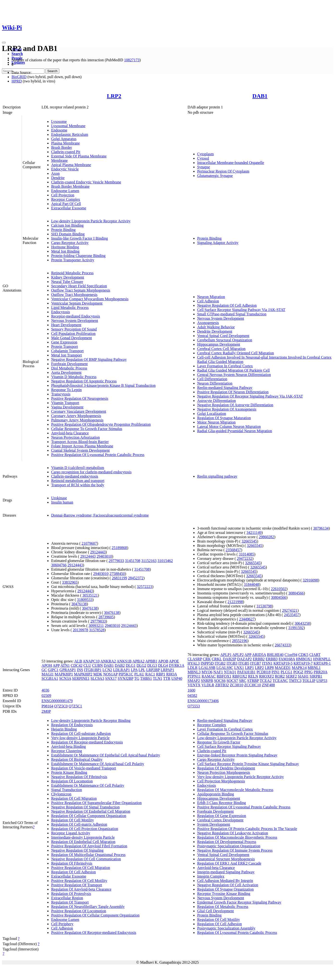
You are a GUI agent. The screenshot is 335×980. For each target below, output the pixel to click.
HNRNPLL (322, 659)
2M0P (46, 711)
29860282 (266, 537)
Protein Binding (63, 230)
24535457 (292, 615)
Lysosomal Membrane (68, 126)
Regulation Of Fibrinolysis (72, 863)
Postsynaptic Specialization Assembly (226, 928)
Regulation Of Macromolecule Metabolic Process (235, 790)
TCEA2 (266, 681)
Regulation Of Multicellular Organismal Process (88, 855)
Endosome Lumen (65, 191)
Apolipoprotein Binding (216, 794)
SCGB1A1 (50, 678)
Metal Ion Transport (67, 355)
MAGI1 (48, 674)
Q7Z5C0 (61, 706)
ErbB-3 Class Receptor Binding (222, 803)
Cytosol (203, 158)
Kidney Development (68, 277)
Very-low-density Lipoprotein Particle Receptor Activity (241, 777)
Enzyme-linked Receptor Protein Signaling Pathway (237, 755)
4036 (45, 690)
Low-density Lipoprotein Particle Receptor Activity (91, 221)
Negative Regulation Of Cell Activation (228, 885)
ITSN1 (267, 663)
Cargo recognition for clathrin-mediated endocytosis (91, 472)
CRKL (217, 659)
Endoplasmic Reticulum (70, 134)
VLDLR (208, 685)
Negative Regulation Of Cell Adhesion (227, 305)
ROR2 (280, 676)
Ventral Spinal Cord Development (223, 336)
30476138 (79, 604)
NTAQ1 (230, 672)
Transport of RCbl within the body (78, 485)
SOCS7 (232, 681)
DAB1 (260, 96)
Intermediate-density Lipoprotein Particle (83, 837)
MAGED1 (283, 668)
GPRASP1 (68, 670)
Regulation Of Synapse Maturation (224, 418)
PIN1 (276, 672)
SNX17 (111, 678)
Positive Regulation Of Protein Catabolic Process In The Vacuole (247, 829)
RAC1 (150, 674)
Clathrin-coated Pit (66, 152)
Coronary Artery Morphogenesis (76, 416)
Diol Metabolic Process (69, 368)
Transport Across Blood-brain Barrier (80, 442)
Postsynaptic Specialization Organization (229, 846)
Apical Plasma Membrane (71, 165)
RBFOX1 (224, 676)
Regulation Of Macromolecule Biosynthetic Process (237, 837)
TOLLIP (309, 681)
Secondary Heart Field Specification (79, 286)
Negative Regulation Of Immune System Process (235, 850)
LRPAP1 (167, 670)
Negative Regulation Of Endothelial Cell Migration (91, 811)
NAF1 (218, 672)
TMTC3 (295, 681)
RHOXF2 (267, 676)
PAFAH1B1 (246, 672)
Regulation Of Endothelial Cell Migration (83, 842)
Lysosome (59, 122)
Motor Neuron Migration (216, 422)
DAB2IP (229, 659)
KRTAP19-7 (303, 663)
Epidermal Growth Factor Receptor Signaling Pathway (239, 902)
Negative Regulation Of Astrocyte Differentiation (235, 405)
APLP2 (238, 655)
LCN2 (107, 670)
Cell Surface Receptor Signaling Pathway (229, 746)
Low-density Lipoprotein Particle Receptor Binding (91, 721)
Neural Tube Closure (67, 282)
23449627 (247, 619)
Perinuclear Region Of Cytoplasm (223, 171)
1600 (191, 690)
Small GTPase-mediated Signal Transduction (232, 314)
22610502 (279, 589)
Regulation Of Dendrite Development (226, 768)
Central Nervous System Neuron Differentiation (234, 375)
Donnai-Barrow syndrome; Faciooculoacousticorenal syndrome (100, 515)
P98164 (47, 706)
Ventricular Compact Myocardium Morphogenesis (90, 299)
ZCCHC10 (253, 685)
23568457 (233, 550)
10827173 (132, 60)
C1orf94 (291, 655)
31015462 (165, 561)
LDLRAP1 (122, 670)
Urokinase (59, 498)
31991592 (296, 628)
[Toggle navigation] (4, 43)
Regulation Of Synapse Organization (225, 889)
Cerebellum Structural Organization (225, 340)
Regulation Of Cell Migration (74, 798)
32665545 (249, 541)
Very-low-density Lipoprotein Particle (80, 738)
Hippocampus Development (219, 344)
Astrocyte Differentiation (216, 401)
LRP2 (114, 96)
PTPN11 (194, 676)
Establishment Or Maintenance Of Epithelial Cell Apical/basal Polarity (106, 755)
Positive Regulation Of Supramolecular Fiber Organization (96, 803)
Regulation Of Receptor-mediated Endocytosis (87, 742)
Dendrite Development (215, 331)
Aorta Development (66, 372)
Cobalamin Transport (67, 351)
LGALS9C (225, 668)
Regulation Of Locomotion (72, 781)
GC (44, 670)
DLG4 (163, 665)
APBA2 (138, 661)
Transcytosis (61, 394)
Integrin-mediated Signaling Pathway (226, 872)
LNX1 (239, 668)
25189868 (119, 548)
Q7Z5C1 (75, 706)
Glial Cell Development (216, 911)
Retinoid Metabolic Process (72, 273)
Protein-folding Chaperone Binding (78, 256)
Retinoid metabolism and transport (78, 481)
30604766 (59, 565)
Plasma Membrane (66, 143)
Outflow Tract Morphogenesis (74, 295)
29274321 (290, 610)
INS (80, 670)
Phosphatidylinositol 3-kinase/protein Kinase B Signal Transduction (103, 385)
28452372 (136, 578)
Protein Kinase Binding (69, 772)
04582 (192, 696)
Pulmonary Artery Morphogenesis (77, 420)
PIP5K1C (126, 674)
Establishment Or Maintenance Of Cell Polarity (88, 785)
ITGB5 (244, 663)
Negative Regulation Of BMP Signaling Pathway (89, 359)
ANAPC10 (91, 661)
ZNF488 (268, 685)
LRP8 (269, 668)
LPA (134, 670)
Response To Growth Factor (219, 742)
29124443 (98, 552)
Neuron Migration (211, 297)
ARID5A (259, 655)
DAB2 (120, 665)
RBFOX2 (240, 676)
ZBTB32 (222, 685)
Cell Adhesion (208, 301)
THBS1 (146, 678)
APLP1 (226, 655)
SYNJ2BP (125, 678)
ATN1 (65, 665)
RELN (253, 676)
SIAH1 (303, 676)
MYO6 (207, 672)
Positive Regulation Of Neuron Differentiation (233, 392)
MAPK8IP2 (83, 674)
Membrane (59, 160)
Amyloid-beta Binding (68, 746)
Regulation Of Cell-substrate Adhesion (81, 733)
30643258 (302, 623)
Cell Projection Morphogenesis (221, 781)
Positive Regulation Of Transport (77, 885)
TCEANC (280, 681)
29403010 (104, 556)
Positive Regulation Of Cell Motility (79, 881)
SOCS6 (220, 681)
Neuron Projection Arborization (76, 437)
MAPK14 (299, 668)
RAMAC (209, 676)
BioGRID (19, 77)
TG (137, 678)
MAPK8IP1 (64, 674)
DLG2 (141, 665)
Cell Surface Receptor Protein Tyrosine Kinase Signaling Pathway (248, 764)
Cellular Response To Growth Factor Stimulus (87, 429)
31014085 (246, 554)
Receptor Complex (66, 199)
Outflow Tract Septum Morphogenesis (81, 290)
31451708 (133, 561)
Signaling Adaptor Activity (218, 243)
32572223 (145, 587)
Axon (55, 173)
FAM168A (287, 659)
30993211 (96, 626)
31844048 (251, 584)
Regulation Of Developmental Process (227, 842)
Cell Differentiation (212, 379)
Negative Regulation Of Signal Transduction (85, 807)
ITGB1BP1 (93, 670)
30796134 (321, 528)
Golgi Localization (212, 414)
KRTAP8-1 (322, 663)
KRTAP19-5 (283, 663)
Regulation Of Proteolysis (71, 894)
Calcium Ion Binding (67, 225)
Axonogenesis (208, 323)
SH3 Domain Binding (68, 234)
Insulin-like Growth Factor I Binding (79, 238)
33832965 (70, 582)
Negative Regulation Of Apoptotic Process (84, 381)
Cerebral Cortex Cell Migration (221, 349)
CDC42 (77, 665)
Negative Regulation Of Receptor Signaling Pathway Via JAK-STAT (250, 396)
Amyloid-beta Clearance (70, 433)
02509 (46, 696)
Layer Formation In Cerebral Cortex (225, 366)
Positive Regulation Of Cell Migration (81, 868)
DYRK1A (177, 665)
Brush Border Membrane (70, 186)
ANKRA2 (108, 661)
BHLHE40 (275, 655)
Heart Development (66, 325)
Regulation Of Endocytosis (72, 725)
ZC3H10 (237, 685)
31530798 (264, 606)
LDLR (193, 668)
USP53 (322, 681)
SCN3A (65, 678)
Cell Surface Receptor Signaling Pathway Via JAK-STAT (241, 310)
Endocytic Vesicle (65, 169)
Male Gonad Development (72, 338)
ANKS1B (124, 661)
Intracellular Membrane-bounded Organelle (231, 163)
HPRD (17, 81)
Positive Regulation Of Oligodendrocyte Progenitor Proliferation (101, 424)
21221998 (235, 602)
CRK (207, 659)
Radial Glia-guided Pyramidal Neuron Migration (235, 431)
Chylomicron (61, 794)
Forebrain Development (69, 364)
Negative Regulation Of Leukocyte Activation (233, 833)
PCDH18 (264, 672)
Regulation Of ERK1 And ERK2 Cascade (229, 863)
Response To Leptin (66, 390)
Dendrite (58, 178)
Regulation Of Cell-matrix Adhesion (79, 824)
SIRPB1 (316, 676)
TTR (167, 678)
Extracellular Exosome (69, 208)
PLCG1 (287, 672)
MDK (98, 674)
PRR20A (320, 672)
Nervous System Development (75, 321)
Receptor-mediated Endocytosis (76, 316)
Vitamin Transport (65, 403)
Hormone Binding (65, 247)
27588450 (117, 574)
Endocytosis (61, 312)
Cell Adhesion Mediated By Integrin (225, 881)
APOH (47, 665)
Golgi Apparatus (64, 139)
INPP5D (207, 663)
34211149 (254, 533)
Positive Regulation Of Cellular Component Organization (95, 915)
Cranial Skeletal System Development (80, 450)
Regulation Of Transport (70, 902)
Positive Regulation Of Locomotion (79, 911)
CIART (315, 655)
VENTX (194, 685)
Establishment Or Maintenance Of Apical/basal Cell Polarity (98, 764)
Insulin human (62, 502)
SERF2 (291, 676)
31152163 (149, 561)
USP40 (177, 678)
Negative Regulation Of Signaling (77, 850)
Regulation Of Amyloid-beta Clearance (81, 889)
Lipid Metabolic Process (70, 308)
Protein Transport (65, 346)
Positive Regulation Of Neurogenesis (80, 398)
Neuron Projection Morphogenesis (224, 772)
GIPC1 (53, 670)
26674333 (282, 645)
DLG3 (152, 665)
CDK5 (303, 655)
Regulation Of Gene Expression (222, 816)
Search (17, 54)
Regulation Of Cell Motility (73, 820)
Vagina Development (67, 407)
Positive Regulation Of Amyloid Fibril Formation (89, 846)
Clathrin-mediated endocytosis (75, 476)
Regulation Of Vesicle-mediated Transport (84, 768)
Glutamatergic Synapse (215, 176)
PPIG (308, 672)
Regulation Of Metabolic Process (223, 907)
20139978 (80, 630)
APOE (174, 661)
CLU (87, 665)
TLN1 (157, 678)
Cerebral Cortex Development (220, 820)
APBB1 (151, 661)
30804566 (296, 593)
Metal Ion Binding (65, 251)
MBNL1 (314, 668)
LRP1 (249, 668)
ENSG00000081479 (57, 701)
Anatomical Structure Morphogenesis (226, 859)
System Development (214, 824)
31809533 (85, 600)
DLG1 (131, 665)
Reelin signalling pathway (217, 476)
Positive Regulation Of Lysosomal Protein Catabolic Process (98, 455)
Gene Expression (64, 342)
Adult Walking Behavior (216, 327)
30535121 (90, 595)
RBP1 (161, 674)
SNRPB (207, 681)
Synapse (204, 167)
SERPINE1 (81, 678)
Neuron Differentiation (215, 383)
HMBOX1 (304, 659)
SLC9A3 (97, 678)
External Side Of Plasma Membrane (79, 156)
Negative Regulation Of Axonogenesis (227, 409)
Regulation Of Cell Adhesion (73, 872)
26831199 (119, 578)
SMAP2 (194, 681)
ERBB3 (272, 659)
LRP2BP (153, 670)
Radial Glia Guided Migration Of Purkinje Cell (233, 370)
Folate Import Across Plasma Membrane (82, 446)
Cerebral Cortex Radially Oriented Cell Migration (235, 353)
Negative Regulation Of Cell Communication (86, 859)
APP (56, 665)
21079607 (89, 543)
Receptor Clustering (67, 751)
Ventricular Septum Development (77, 303)
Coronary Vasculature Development (79, 411)
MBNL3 (194, 672)
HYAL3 (194, 663)
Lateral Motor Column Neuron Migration (229, 427)
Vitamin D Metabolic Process (74, 377)
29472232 (244, 559)
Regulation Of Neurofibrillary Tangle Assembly (88, 907)
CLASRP (195, 659)
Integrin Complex (211, 876)
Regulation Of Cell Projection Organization (85, 829)
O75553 (194, 706)
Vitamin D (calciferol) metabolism (78, 468)
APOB (163, 661)
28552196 (240, 641)
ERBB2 (259, 659)
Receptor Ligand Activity (71, 833)
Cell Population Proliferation (73, 334)
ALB (78, 661)
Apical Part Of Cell (66, 204)
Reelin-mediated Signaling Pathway (225, 388)
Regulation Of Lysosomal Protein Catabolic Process (237, 933)
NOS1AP (110, 674)
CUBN (97, 665)
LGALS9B (207, 668)
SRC (243, 681)
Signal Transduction (67, 790)
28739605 (106, 617)
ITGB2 (220, 663)
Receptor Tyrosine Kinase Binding (224, 894)
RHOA (171, 674)
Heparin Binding (64, 729)
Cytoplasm (205, 154)
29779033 (116, 561)
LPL (142, 670)
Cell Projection (63, 195)
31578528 (97, 630)
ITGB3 (232, 663)
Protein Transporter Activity (73, 260)
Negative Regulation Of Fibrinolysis (79, 777)
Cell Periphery (62, 924)
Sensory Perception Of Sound (74, 329)
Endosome (59, 130)
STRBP (253, 681)
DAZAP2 (244, 659)
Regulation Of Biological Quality (77, 759)
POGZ (298, 672)
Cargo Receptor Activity (70, 243)
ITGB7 (256, 663)
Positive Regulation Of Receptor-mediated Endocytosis (94, 933)
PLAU (139, 674)
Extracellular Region (67, 898)
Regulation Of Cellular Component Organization (89, 816)
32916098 (310, 580)
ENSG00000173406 (203, 701)
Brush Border (62, 147)
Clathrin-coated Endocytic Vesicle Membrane (86, 182)
